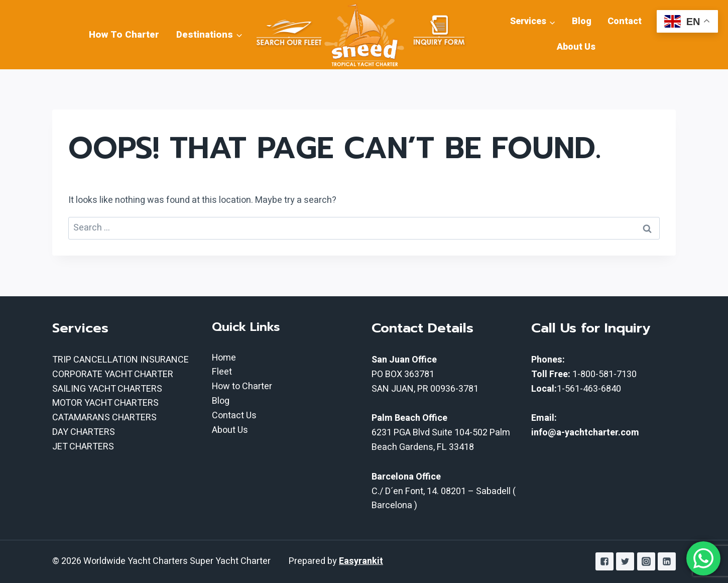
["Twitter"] (625, 561)
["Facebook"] (604, 561)
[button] (239, 34)
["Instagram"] (646, 561)
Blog (582, 21)
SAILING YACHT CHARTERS (107, 389)
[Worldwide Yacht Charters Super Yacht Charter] (364, 35)
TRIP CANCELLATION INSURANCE (120, 360)
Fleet (222, 372)
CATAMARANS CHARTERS (104, 418)
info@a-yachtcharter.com (585, 433)
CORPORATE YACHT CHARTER (113, 374)
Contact (625, 21)
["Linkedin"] (667, 561)
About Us (576, 47)
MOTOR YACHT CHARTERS (105, 403)
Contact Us (234, 416)
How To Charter (124, 35)
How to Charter (242, 386)
